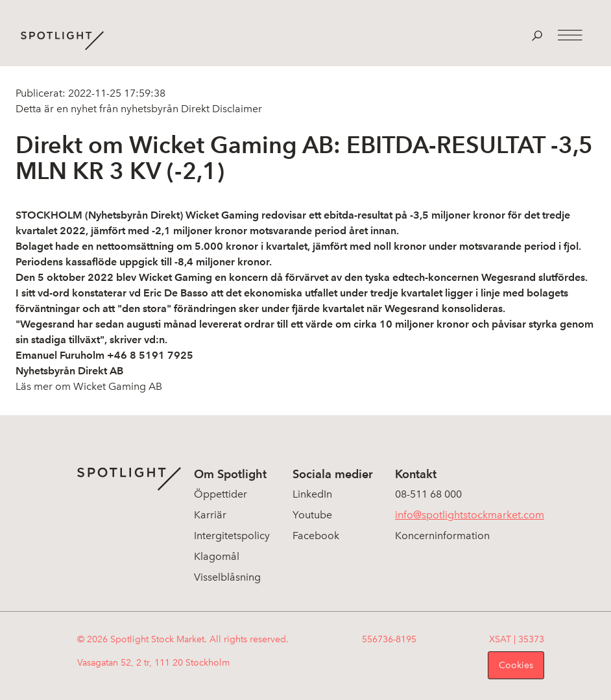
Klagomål (217, 556)
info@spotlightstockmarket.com (470, 515)
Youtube (312, 515)
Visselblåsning (227, 577)
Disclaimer (236, 109)
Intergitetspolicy (232, 536)
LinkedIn (312, 494)
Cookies (516, 665)
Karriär (210, 515)
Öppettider (221, 494)
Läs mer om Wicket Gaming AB (89, 386)
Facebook (316, 536)
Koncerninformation (442, 536)
